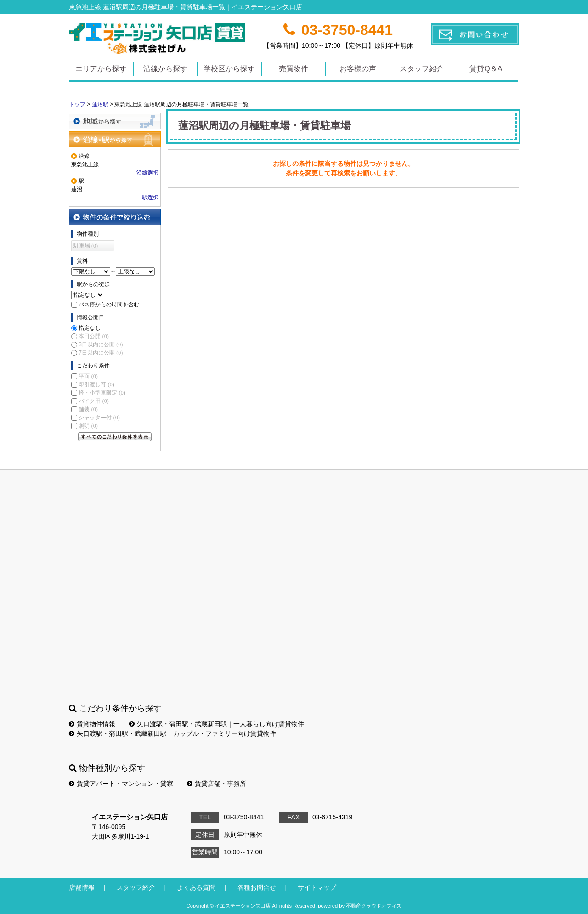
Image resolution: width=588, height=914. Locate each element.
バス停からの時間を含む (109, 305)
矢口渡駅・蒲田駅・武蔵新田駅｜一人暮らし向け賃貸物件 (217, 724)
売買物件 (294, 69)
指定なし (90, 328)
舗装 (88, 409)
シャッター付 (99, 418)
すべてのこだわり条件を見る (115, 437)
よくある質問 (196, 887)
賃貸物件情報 (92, 724)
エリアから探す (101, 69)
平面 (88, 376)
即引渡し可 (96, 384)
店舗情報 (82, 887)
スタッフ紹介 (422, 69)
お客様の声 (358, 69)
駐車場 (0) (86, 246)
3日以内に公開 (101, 344)
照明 (88, 426)
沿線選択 (147, 173)
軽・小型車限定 (102, 393)
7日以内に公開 (101, 353)
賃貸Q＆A (486, 69)
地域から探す (115, 121)
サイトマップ (317, 887)
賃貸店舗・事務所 (217, 784)
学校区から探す (229, 69)
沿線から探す (165, 69)
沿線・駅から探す (115, 139)
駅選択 (150, 197)
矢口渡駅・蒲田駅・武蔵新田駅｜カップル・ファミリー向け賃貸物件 (172, 733)
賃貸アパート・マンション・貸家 (121, 784)
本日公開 (93, 336)
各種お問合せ (257, 887)
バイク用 (93, 401)
